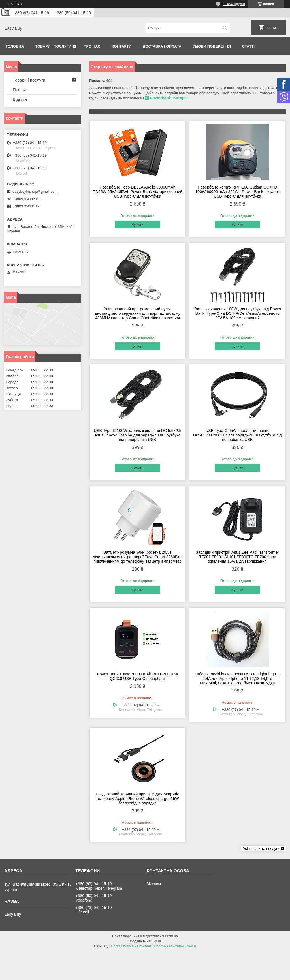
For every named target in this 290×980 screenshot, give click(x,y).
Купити (138, 225)
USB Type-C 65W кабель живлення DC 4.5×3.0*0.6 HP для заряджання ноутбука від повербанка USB (237, 435)
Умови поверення (212, 46)
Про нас (92, 46)
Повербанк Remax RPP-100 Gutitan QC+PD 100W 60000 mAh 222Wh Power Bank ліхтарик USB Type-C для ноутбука (237, 192)
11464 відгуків (234, 4)
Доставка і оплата (162, 46)
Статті (248, 46)
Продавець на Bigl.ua (145, 941)
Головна (15, 46)
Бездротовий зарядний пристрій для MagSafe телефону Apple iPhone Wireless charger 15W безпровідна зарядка (137, 799)
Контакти (122, 46)
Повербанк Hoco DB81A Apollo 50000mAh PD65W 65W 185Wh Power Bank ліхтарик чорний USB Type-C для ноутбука (137, 192)
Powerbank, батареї (169, 98)
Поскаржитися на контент (131, 946)
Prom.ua (171, 936)
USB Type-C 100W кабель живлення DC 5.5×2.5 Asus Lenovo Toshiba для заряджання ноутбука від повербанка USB (137, 435)
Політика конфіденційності (175, 946)
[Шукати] (225, 28)
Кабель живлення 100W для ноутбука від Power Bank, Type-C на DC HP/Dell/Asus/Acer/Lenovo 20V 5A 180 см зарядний (237, 313)
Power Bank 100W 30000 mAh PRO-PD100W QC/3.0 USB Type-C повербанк (137, 676)
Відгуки (20, 99)
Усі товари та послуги (261, 849)
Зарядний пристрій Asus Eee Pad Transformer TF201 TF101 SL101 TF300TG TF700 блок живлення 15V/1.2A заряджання (237, 557)
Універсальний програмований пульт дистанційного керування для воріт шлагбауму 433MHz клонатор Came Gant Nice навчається (138, 313)
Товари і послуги (53, 46)
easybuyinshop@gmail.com (35, 191)
